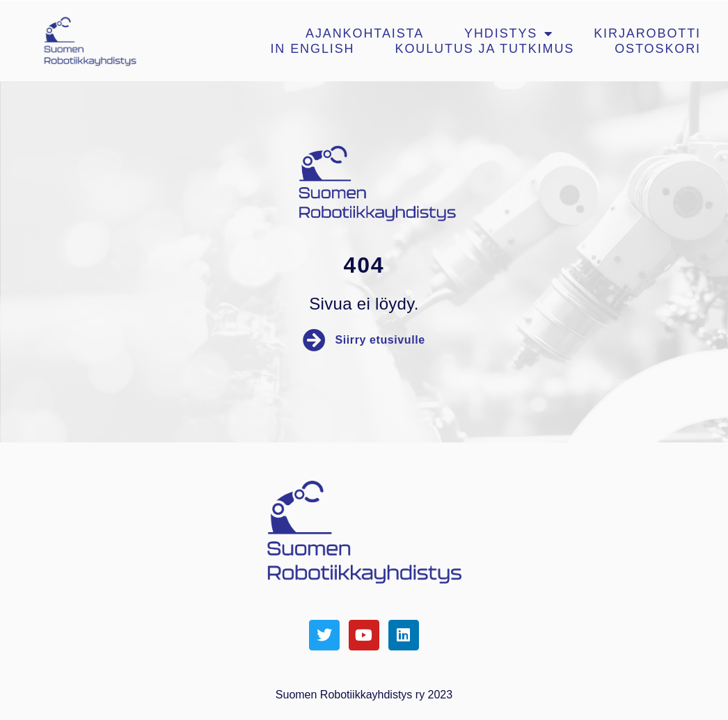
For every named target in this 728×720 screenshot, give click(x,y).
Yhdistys (509, 33)
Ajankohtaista (365, 33)
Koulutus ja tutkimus (485, 49)
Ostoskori (658, 49)
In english (312, 49)
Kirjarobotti (647, 33)
